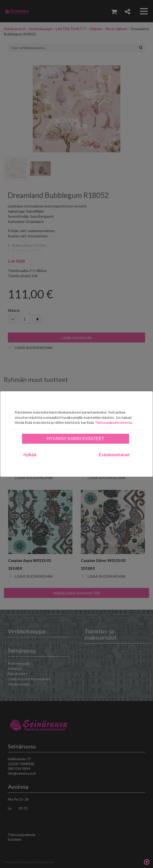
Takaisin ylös (146, 861)
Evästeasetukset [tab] (114, 455)
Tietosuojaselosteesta (113, 422)
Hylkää (30, 455)
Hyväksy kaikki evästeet (75, 439)
